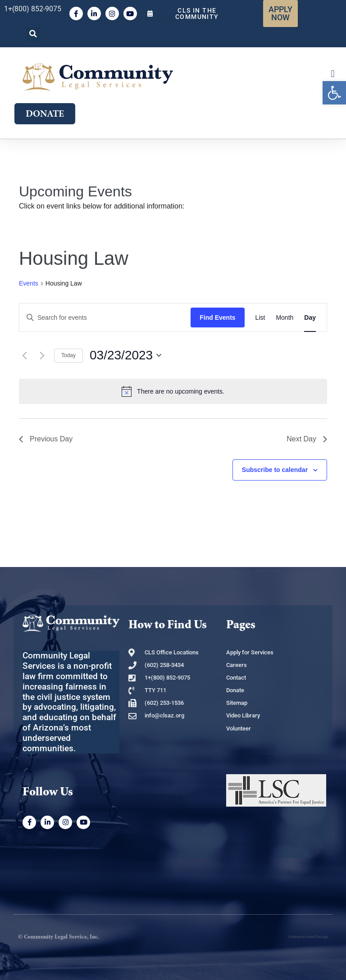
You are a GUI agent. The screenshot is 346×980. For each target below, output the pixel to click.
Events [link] (29, 283)
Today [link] (68, 355)
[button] (33, 34)
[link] (334, 93)
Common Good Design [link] (308, 937)
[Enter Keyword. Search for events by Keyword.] (105, 318)
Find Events (217, 318)
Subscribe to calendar (275, 470)
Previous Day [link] (46, 439)
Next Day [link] (307, 439)
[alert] (173, 391)
